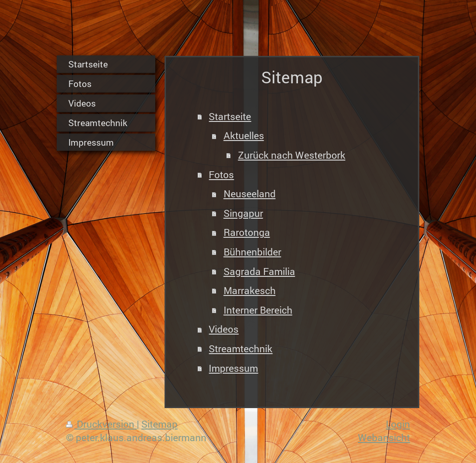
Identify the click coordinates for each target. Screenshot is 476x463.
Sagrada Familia (259, 271)
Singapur (243, 213)
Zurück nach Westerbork (292, 155)
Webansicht (384, 437)
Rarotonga (247, 232)
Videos (224, 329)
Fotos (221, 174)
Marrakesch (250, 290)
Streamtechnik (241, 349)
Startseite (230, 116)
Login (398, 424)
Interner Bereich (258, 310)
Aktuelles (244, 135)
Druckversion (101, 424)
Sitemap (159, 424)
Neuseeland (250, 194)
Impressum (233, 368)
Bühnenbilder (252, 252)
